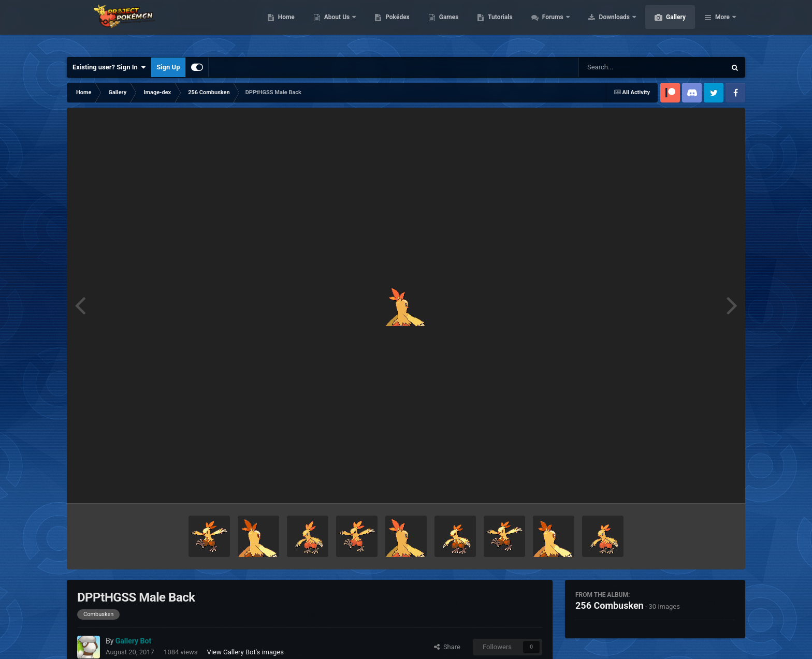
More (722, 26)
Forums (603, 26)
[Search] (626, 67)
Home (335, 26)
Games (498, 26)
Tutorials (549, 26)
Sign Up (168, 67)
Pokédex (446, 26)
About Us (387, 26)
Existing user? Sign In (109, 67)
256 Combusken (610, 605)
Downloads (664, 26)
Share (447, 647)
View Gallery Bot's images (245, 652)
